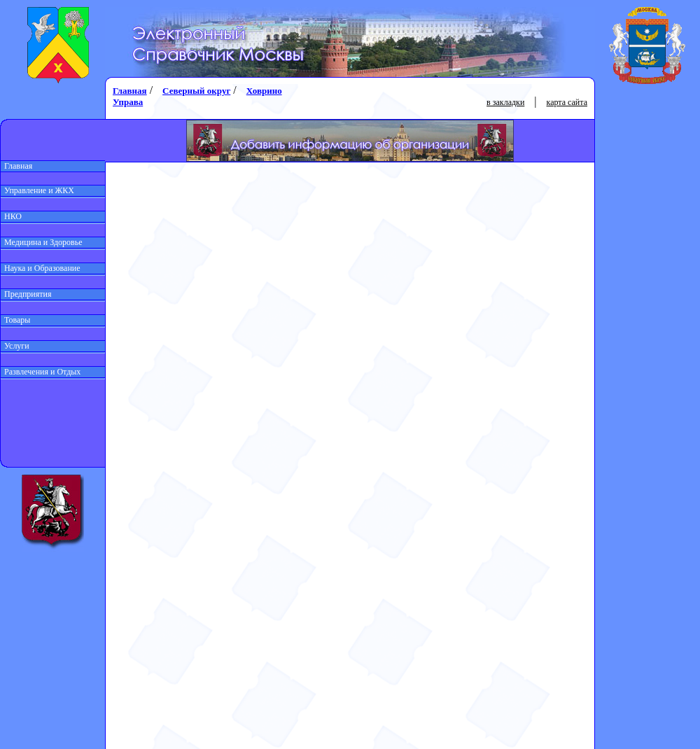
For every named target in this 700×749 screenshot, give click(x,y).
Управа (128, 102)
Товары (15, 320)
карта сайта (567, 102)
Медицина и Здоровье (42, 242)
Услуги (15, 346)
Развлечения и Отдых (41, 372)
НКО (11, 216)
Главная (16, 166)
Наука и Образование (41, 268)
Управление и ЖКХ (37, 190)
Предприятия (26, 294)
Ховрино (264, 91)
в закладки (505, 102)
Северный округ (196, 91)
